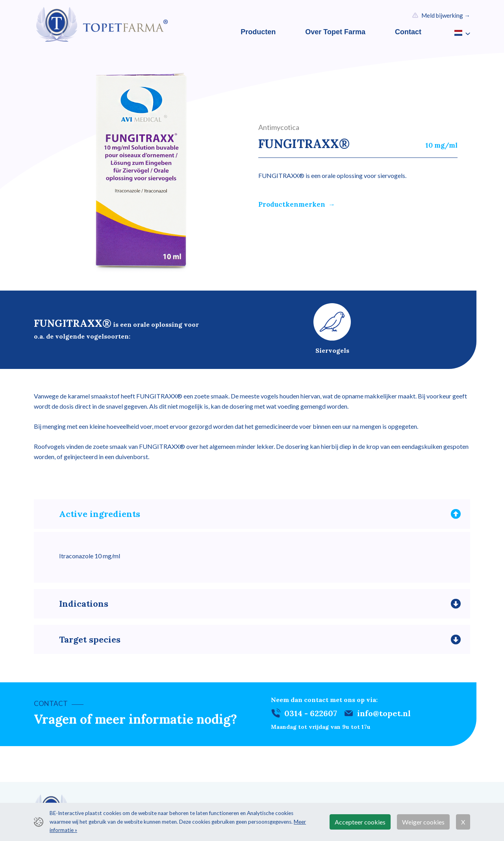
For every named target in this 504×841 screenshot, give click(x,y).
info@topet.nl (384, 717)
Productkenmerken (292, 204)
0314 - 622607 (311, 717)
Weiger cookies (423, 822)
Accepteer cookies (360, 822)
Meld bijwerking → (446, 15)
